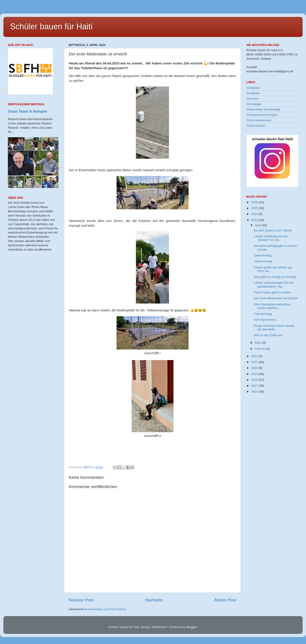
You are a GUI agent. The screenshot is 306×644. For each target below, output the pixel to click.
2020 (255, 368)
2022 (255, 356)
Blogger (191, 627)
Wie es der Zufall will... (269, 335)
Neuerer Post (81, 600)
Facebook (253, 93)
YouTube (252, 99)
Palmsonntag (263, 314)
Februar (260, 349)
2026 (255, 202)
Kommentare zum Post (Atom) (106, 609)
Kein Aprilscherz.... (267, 320)
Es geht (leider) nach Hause (273, 230)
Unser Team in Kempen (27, 111)
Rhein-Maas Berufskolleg (263, 109)
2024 (255, 214)
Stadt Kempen (256, 126)
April (258, 225)
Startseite (154, 600)
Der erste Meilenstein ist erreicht (276, 298)
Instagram (253, 88)
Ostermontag (263, 255)
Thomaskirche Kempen (262, 115)
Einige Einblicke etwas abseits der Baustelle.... (274, 328)
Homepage (254, 104)
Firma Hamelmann (259, 120)
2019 (255, 374)
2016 (255, 392)
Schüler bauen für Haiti (51, 26)
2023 (255, 220)
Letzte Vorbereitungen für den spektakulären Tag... (274, 284)
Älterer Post (225, 600)
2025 (255, 208)
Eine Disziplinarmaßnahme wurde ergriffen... (272, 306)
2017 (255, 386)
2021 (255, 362)
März (259, 343)
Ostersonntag (263, 261)
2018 (255, 380)
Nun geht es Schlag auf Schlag (275, 277)
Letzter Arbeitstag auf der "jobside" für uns (271, 238)
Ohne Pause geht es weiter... (273, 292)
